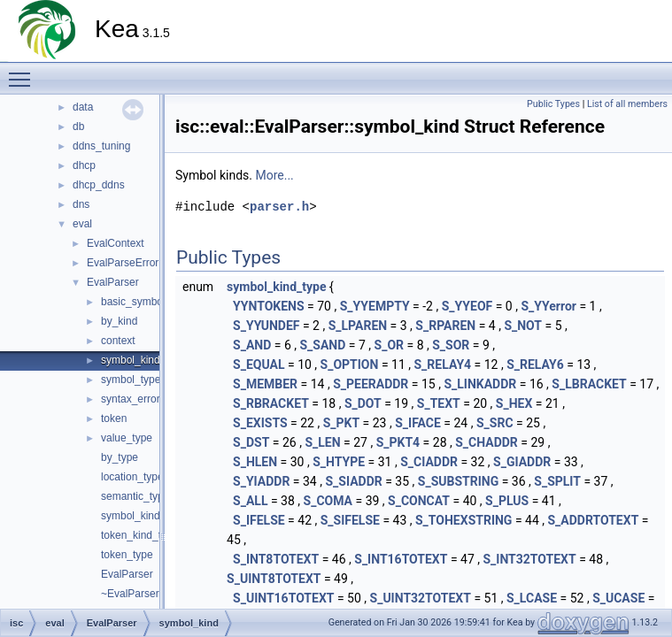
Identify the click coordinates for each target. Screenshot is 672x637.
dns (81, 204)
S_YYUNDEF (266, 326)
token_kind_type (139, 535)
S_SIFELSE (350, 520)
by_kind (119, 321)
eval (82, 224)
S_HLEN (255, 462)
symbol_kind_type (143, 516)
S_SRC (495, 423)
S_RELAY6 (535, 365)
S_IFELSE (259, 520)
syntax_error (131, 399)
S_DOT (363, 403)
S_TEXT (439, 403)
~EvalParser (130, 594)
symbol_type (131, 380)
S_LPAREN (358, 326)
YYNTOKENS (269, 306)
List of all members (627, 104)
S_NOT (523, 326)
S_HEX (514, 403)
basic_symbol (133, 302)
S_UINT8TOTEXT (274, 579)
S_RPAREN (445, 326)
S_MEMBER (265, 384)
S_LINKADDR (480, 384)
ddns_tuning (101, 146)
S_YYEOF (467, 306)
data (83, 107)
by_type (120, 457)
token (114, 418)
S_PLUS (507, 501)
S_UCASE (618, 598)
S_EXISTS (260, 423)
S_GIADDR (522, 462)
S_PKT (341, 423)
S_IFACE (418, 423)
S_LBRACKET (589, 384)
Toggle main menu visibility (24, 72)
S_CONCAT (419, 501)
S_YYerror (548, 306)
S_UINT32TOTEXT (421, 598)
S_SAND (323, 345)
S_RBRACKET (271, 403)
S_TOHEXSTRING (463, 520)
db (78, 127)
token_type (127, 555)
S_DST (251, 442)
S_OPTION (350, 365)
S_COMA (328, 501)
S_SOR (451, 345)
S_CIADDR (429, 462)
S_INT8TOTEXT (276, 559)
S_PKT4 (398, 442)
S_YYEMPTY (375, 306)
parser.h (279, 207)
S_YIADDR (261, 481)
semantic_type (135, 496)
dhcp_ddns (99, 185)
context (118, 341)
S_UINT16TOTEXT (283, 598)
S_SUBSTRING (458, 481)
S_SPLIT (557, 481)
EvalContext (116, 243)
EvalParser (113, 282)
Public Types (553, 104)
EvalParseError (123, 263)
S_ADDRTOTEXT (594, 520)
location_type (132, 477)
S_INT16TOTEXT (401, 559)
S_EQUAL (259, 365)
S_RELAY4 (442, 365)
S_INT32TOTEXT (530, 559)
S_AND (252, 345)
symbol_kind (131, 360)
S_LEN (322, 442)
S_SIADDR (353, 481)
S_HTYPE (339, 462)
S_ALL (250, 501)
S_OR (389, 345)
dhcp (84, 165)
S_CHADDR (487, 442)
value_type (127, 438)
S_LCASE (532, 598)
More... (274, 175)
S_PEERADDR (371, 384)
